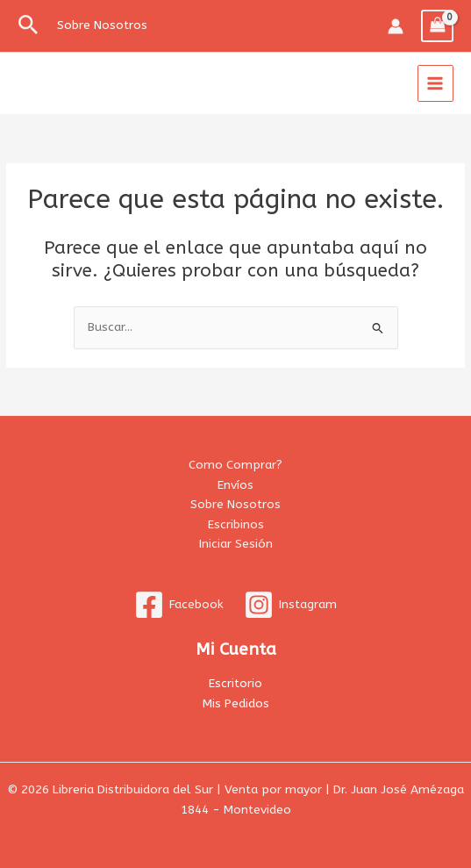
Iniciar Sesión (236, 544)
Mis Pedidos (236, 703)
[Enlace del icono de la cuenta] (396, 26)
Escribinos (236, 524)
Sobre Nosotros (235, 504)
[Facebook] (179, 605)
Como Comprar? (235, 465)
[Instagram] (291, 605)
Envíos (235, 485)
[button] (29, 26)
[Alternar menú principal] (435, 83)
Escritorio (235, 683)
